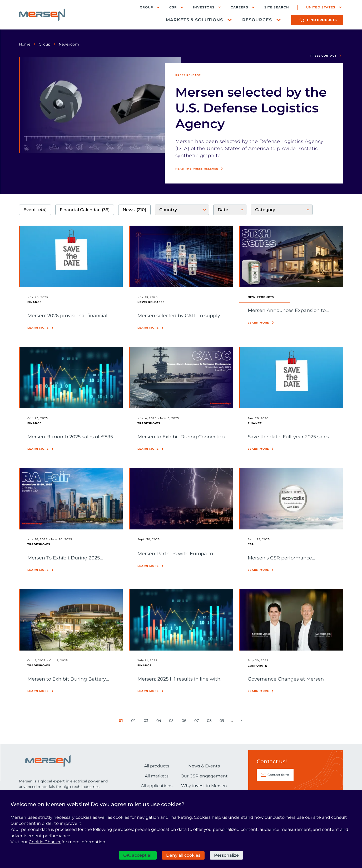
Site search (277, 7)
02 (134, 722)
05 (172, 722)
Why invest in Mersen (204, 786)
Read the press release (197, 169)
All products (157, 766)
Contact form (278, 775)
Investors (204, 7)
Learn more (38, 328)
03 (147, 722)
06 (185, 722)
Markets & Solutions (194, 20)
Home (25, 44)
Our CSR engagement (204, 776)
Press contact (323, 56)
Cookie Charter (45, 842)
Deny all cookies (183, 855)
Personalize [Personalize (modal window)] (226, 855)
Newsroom (69, 44)
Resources (257, 20)
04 (160, 722)
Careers (239, 7)
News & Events (204, 766)
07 (198, 722)
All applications (157, 786)
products (322, 20)
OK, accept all (138, 855)
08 (210, 722)
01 (122, 722)
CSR (173, 7)
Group (147, 7)
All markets (157, 776)
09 (223, 722)
